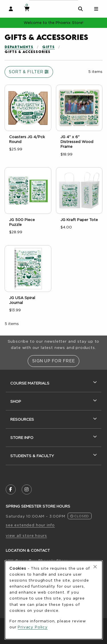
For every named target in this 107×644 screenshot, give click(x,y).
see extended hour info (30, 525)
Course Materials (30, 383)
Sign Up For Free (54, 361)
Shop (16, 401)
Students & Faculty (32, 456)
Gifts (49, 47)
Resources (22, 419)
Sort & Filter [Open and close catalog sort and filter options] (29, 72)
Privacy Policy (33, 627)
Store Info (22, 437)
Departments (19, 47)
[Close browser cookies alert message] (95, 567)
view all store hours (26, 535)
